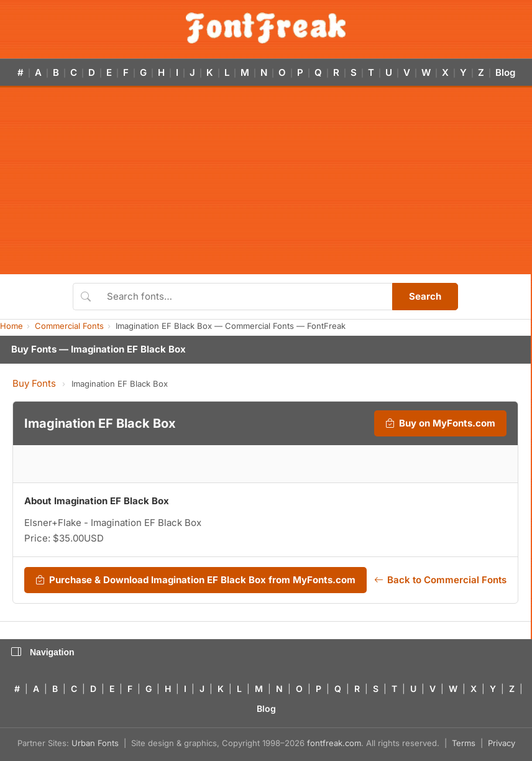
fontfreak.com (334, 743)
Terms (464, 743)
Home (11, 326)
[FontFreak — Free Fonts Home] (266, 28)
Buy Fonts (34, 383)
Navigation (43, 652)
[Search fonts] (245, 297)
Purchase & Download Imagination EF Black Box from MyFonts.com (195, 580)
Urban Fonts (95, 743)
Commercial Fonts (69, 326)
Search (425, 296)
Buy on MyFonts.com (440, 423)
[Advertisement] (266, 181)
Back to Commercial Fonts (440, 580)
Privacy (502, 743)
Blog (505, 72)
